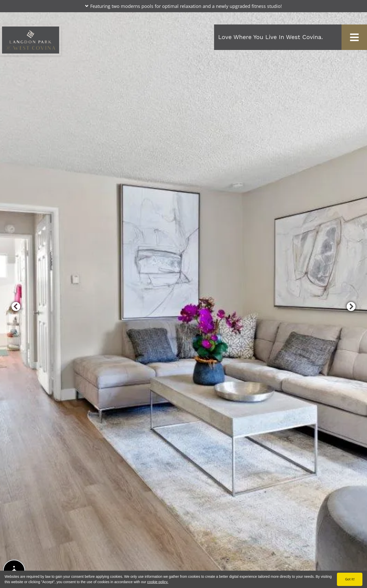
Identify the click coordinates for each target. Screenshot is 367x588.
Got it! (350, 579)
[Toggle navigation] (354, 37)
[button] (183, 6)
